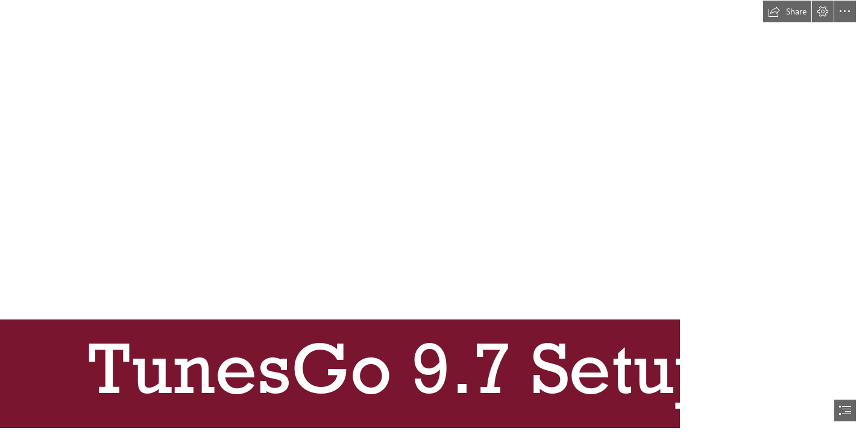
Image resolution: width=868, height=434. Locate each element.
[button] (787, 11)
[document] (434, 217)
